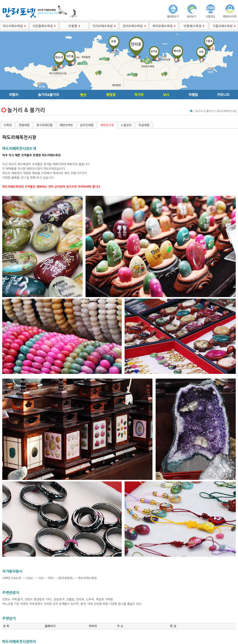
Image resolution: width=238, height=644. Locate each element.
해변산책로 (66, 125)
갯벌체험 (24, 125)
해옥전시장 (107, 125)
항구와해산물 (44, 125)
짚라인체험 (87, 125)
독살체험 (144, 125)
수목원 (8, 125)
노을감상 (126, 125)
